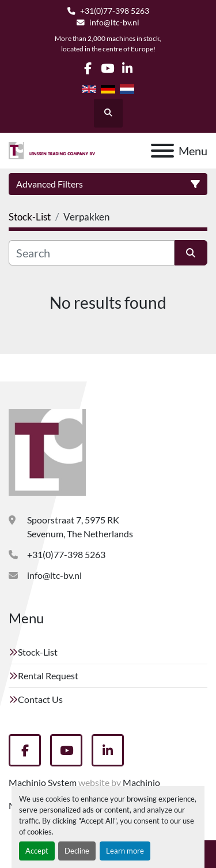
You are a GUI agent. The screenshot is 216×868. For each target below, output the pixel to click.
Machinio (141, 782)
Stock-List (38, 652)
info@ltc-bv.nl (114, 23)
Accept (37, 851)
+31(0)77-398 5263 (115, 11)
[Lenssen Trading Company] (47, 451)
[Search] (92, 253)
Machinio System (43, 782)
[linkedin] (128, 68)
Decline (77, 851)
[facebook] (88, 68)
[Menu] (162, 151)
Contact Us (40, 699)
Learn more (125, 851)
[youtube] (107, 68)
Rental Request (48, 676)
